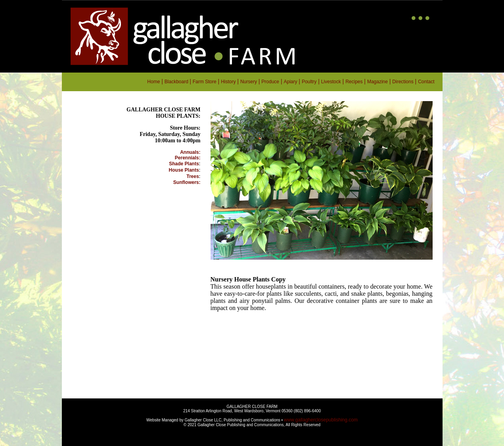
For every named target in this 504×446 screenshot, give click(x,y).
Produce (270, 82)
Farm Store (205, 82)
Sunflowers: (187, 182)
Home (153, 82)
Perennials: (188, 158)
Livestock (331, 82)
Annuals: (190, 152)
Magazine (378, 82)
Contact (426, 82)
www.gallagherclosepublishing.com (321, 420)
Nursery (249, 82)
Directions (403, 82)
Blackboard (177, 82)
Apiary (290, 82)
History (228, 82)
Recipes (354, 82)
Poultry (309, 82)
